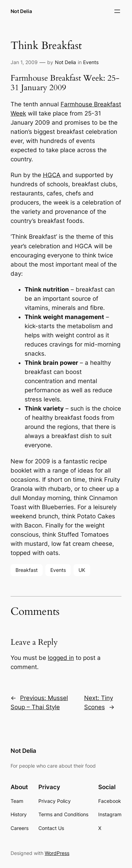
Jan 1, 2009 (24, 62)
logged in (61, 658)
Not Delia (21, 11)
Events (91, 62)
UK (82, 570)
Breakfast (27, 570)
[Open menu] (117, 11)
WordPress (57, 853)
